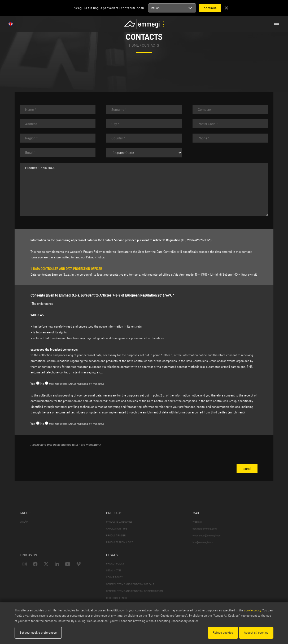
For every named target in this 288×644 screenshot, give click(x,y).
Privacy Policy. (95, 257)
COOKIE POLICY (114, 577)
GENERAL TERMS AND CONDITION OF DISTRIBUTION (134, 591)
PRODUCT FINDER (116, 535)
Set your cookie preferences (38, 632)
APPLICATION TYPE (117, 529)
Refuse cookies (223, 632)
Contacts (150, 45)
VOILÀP (24, 522)
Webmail (197, 522)
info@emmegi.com (203, 542)
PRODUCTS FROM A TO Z (119, 542)
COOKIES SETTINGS (116, 598)
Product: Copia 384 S (144, 189)
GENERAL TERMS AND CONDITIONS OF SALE (130, 584)
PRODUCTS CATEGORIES (119, 522)
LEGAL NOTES (114, 570)
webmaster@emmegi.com (207, 535)
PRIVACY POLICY (115, 564)
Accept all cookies (256, 632)
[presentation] (71, 461)
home (134, 45)
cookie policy (252, 610)
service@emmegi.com (205, 529)
